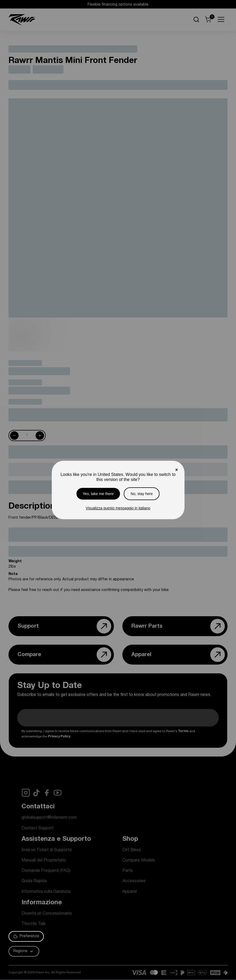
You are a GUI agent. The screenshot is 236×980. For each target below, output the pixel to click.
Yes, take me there (98, 494)
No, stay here (142, 494)
